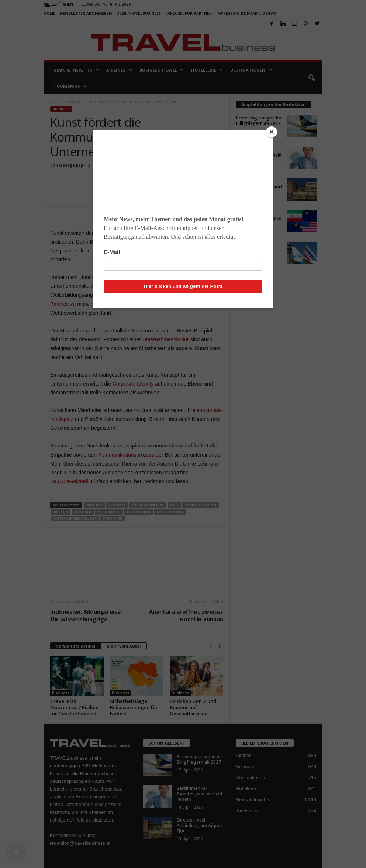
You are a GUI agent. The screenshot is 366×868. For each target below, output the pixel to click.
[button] (16, 852)
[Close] (272, 132)
